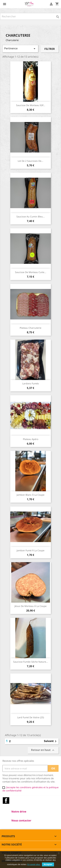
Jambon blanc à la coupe (30, 495)
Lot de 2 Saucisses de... (30, 161)
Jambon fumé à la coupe (30, 550)
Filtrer (50, 49)
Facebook (6, 801)
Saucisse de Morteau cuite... (31, 272)
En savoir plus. (34, 864)
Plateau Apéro (31, 439)
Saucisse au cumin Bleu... (31, 217)
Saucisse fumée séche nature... (31, 662)
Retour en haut (43, 750)
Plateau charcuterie (30, 328)
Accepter (48, 864)
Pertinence (20, 49)
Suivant (51, 741)
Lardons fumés (31, 383)
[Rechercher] (30, 16)
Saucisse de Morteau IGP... (31, 105)
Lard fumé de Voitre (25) (31, 717)
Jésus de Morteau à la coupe (30, 606)
